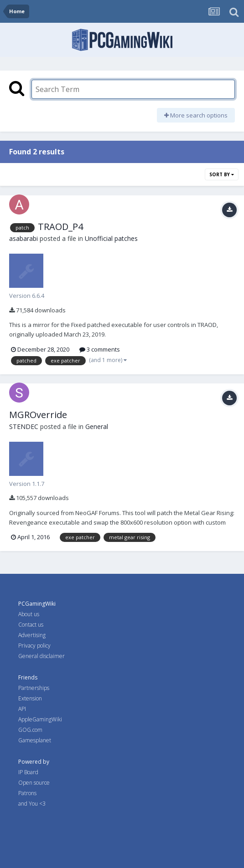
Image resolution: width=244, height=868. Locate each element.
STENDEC (24, 426)
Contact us (31, 625)
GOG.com (30, 730)
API (22, 709)
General (97, 426)
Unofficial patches (111, 238)
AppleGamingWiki (40, 719)
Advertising (32, 635)
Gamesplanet (35, 740)
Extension (30, 698)
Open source (34, 783)
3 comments (100, 349)
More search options (196, 115)
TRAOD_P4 (60, 227)
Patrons (27, 793)
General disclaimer (42, 656)
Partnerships (34, 688)
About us (29, 614)
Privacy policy (34, 646)
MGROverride (38, 415)
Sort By (222, 174)
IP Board (28, 772)
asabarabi (23, 238)
